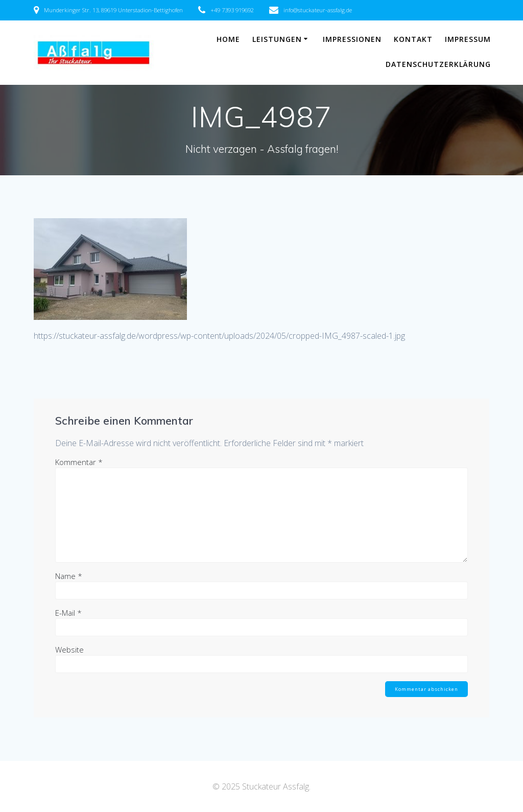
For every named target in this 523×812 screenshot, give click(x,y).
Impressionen (352, 39)
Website (69, 649)
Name (69, 576)
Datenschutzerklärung (438, 64)
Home (228, 39)
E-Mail (68, 613)
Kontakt (413, 39)
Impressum (468, 39)
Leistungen (277, 39)
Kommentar (79, 462)
